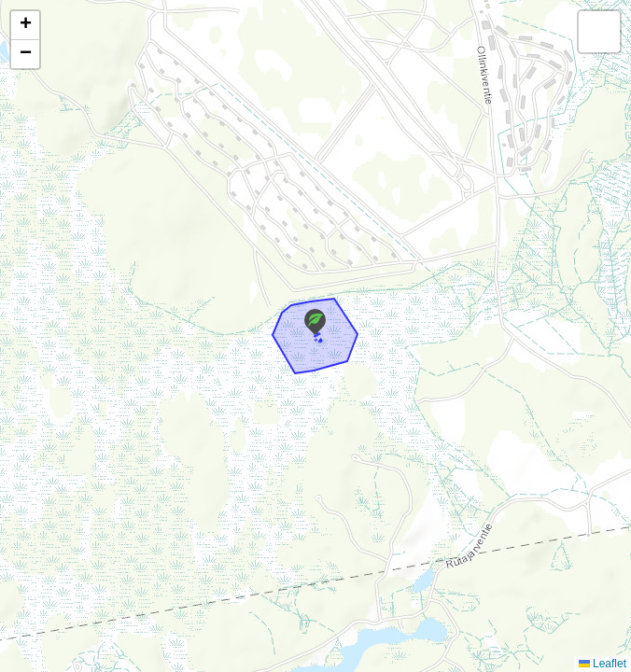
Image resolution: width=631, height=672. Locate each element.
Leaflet (603, 664)
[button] (315, 322)
